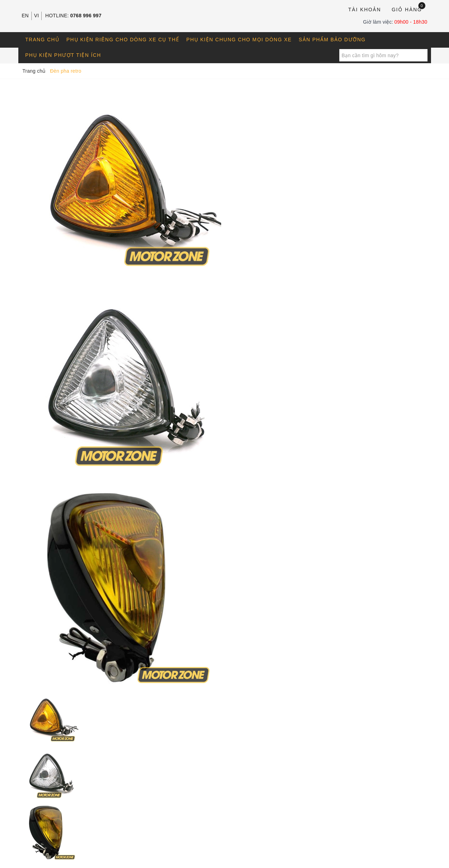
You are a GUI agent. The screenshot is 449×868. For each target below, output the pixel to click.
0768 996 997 (86, 16)
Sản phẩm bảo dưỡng (332, 40)
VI (37, 16)
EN (25, 16)
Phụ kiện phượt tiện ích (63, 55)
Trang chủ (43, 40)
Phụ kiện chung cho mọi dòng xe (239, 40)
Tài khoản (365, 10)
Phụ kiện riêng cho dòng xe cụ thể (123, 40)
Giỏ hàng (408, 9)
